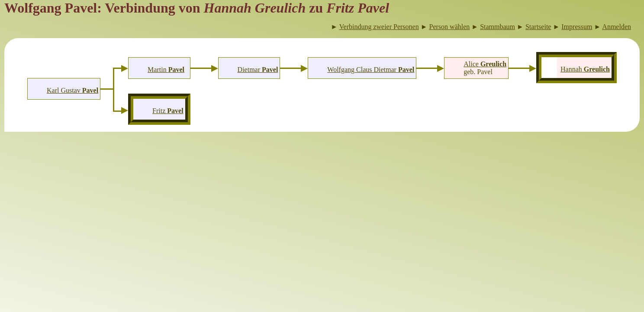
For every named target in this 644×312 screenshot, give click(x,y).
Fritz (168, 111)
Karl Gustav (72, 90)
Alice (485, 64)
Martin (166, 70)
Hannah (585, 69)
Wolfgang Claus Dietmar (371, 70)
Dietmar (258, 70)
